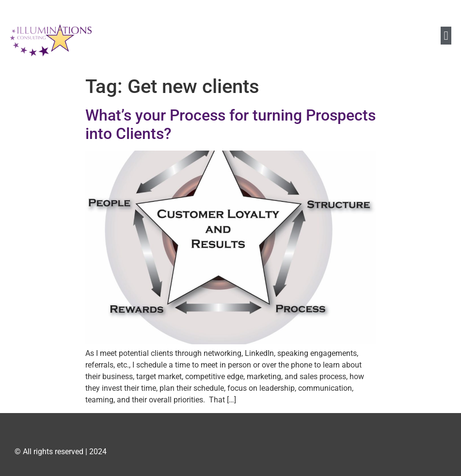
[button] (446, 36)
